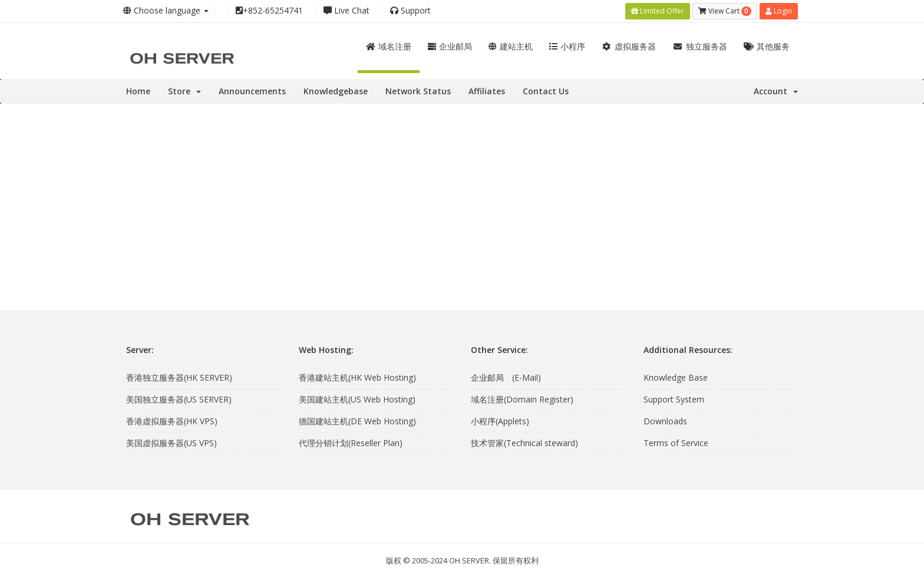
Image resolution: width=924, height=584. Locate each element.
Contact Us (546, 91)
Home (138, 91)
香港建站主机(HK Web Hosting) (357, 377)
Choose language (166, 10)
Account (776, 91)
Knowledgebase (336, 91)
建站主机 (511, 46)
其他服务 (767, 46)
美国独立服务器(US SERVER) (179, 399)
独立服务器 (700, 46)
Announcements (252, 91)
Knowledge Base (676, 377)
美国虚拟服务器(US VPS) (171, 443)
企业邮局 (450, 46)
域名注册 (389, 46)
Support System (674, 399)
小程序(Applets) (500, 421)
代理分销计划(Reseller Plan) (351, 443)
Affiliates (487, 91)
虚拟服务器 (629, 46)
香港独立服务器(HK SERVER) (179, 377)
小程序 (567, 46)
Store (184, 91)
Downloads (665, 421)
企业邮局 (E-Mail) (506, 377)
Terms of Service (676, 443)
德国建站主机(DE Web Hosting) (357, 421)
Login (779, 11)
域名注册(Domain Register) (522, 399)
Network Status (418, 91)
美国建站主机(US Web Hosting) (357, 399)
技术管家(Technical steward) (524, 443)
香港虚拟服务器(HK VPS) (172, 421)
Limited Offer (658, 11)
